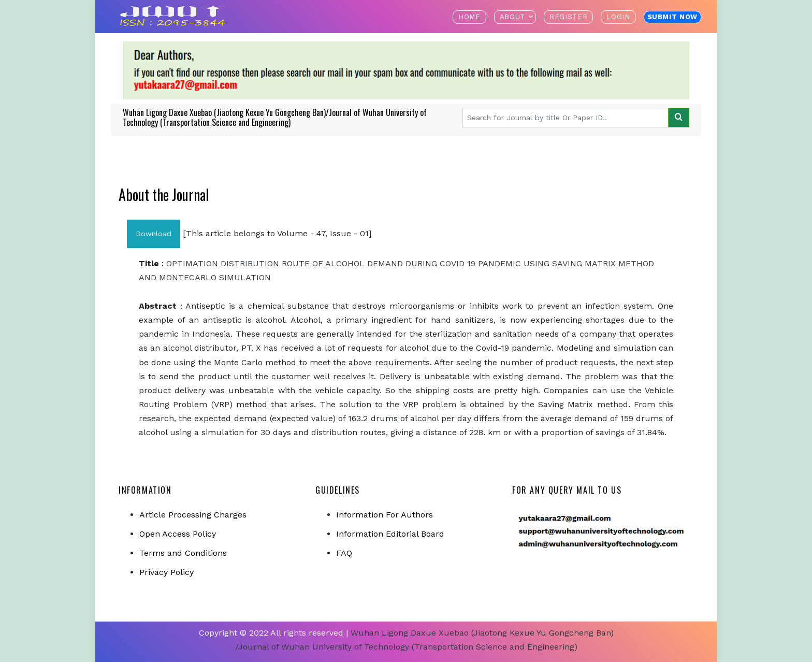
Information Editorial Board (390, 534)
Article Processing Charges (193, 515)
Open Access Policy (178, 534)
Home (469, 17)
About (512, 17)
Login (618, 17)
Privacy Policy (166, 572)
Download (154, 234)
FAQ (344, 553)
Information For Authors (385, 515)
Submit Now (673, 17)
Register (568, 17)
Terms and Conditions (183, 553)
